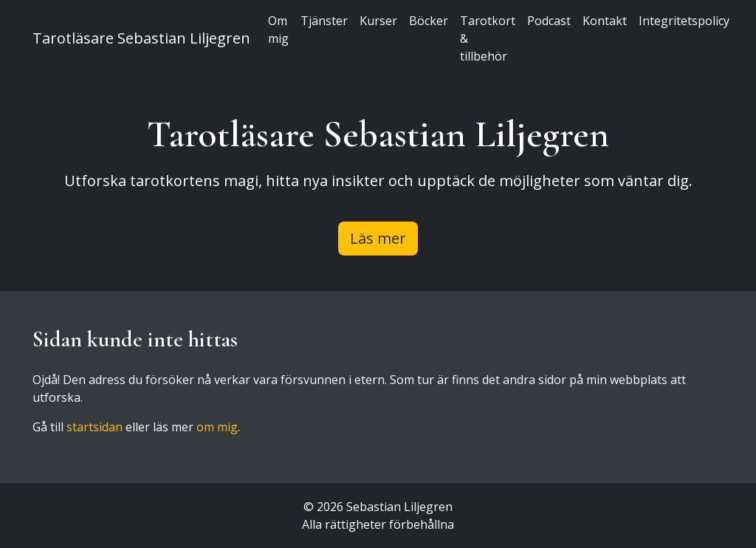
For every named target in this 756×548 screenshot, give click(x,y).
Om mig (278, 30)
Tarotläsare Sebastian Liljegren (141, 38)
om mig (217, 427)
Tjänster (324, 21)
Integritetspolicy (684, 21)
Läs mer (378, 238)
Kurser (378, 21)
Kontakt (605, 21)
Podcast (549, 21)
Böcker (429, 21)
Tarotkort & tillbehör (488, 38)
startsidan (94, 427)
